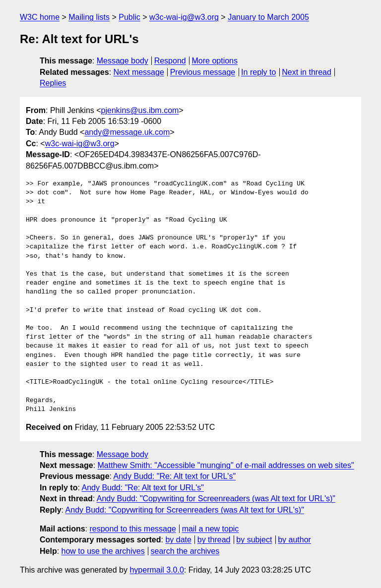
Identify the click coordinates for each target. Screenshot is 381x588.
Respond (170, 61)
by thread (214, 540)
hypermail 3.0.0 (157, 570)
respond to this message (132, 529)
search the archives (185, 551)
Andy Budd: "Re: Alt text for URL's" (175, 476)
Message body (123, 61)
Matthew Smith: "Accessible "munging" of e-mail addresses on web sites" (226, 465)
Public (129, 17)
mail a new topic (211, 529)
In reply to (258, 72)
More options (215, 61)
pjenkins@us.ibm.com (140, 110)
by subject (254, 540)
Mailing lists (89, 17)
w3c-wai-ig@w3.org (184, 17)
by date (178, 540)
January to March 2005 (268, 17)
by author (294, 540)
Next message (139, 72)
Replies (53, 83)
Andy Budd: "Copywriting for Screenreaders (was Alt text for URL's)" (216, 499)
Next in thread (307, 72)
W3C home (40, 17)
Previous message (203, 72)
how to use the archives (103, 551)
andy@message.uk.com (127, 132)
